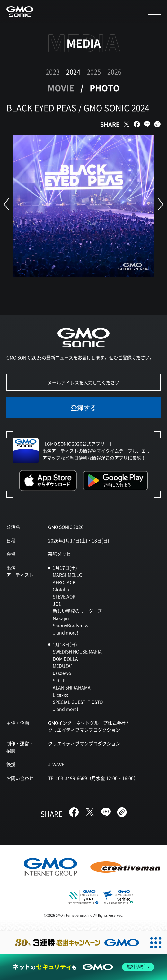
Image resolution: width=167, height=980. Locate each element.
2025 (94, 72)
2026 (114, 72)
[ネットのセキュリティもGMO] (83, 967)
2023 (53, 72)
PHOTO (105, 88)
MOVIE (61, 88)
